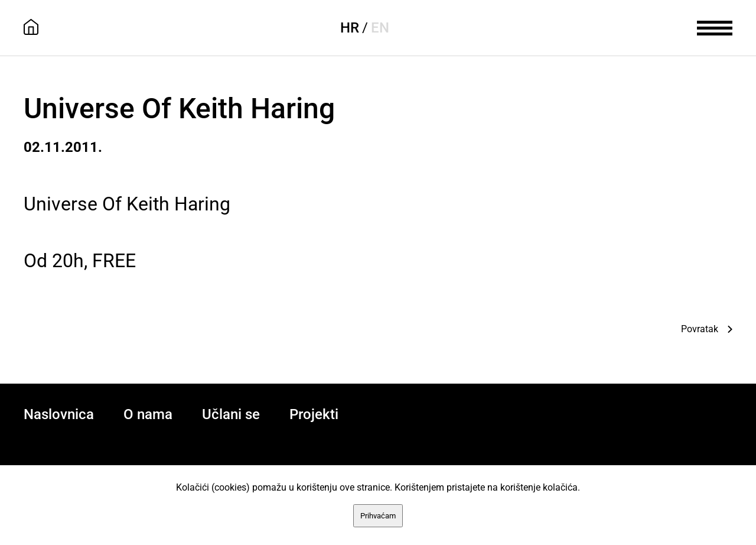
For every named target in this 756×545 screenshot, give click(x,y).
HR (350, 28)
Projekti (314, 414)
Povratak (700, 329)
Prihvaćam (378, 516)
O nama (148, 414)
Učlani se (231, 414)
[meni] (715, 27)
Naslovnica (59, 414)
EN (380, 28)
